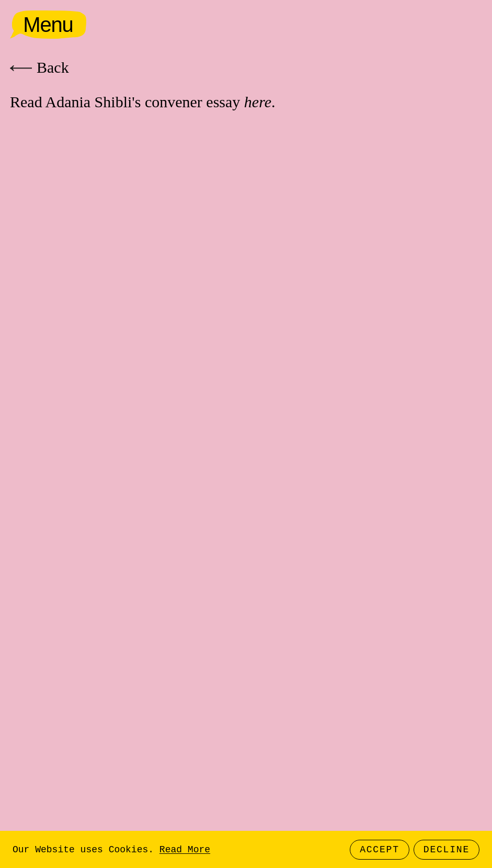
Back (39, 67)
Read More (185, 850)
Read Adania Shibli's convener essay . (143, 102)
